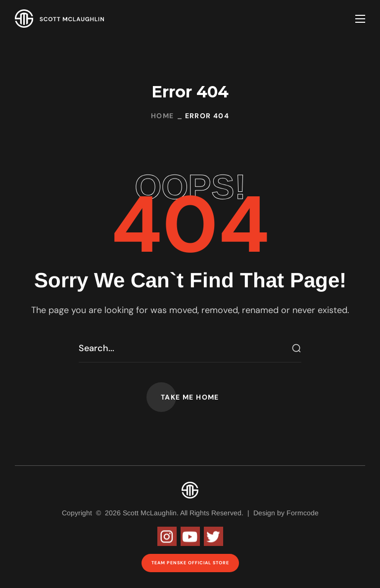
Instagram (167, 536)
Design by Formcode (286, 513)
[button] (190, 397)
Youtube (190, 536)
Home (163, 116)
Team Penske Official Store (190, 563)
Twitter (214, 536)
